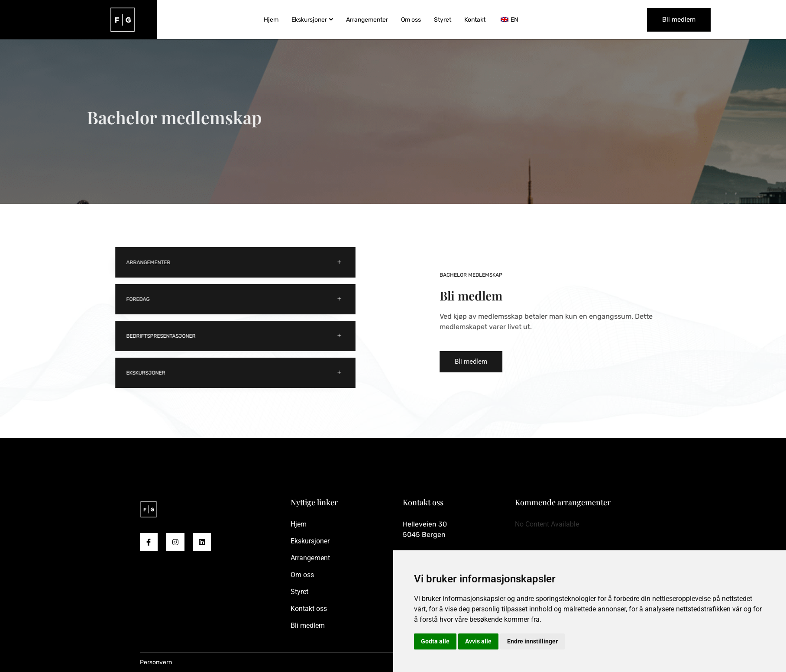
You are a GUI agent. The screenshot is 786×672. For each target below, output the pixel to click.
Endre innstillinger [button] (532, 641)
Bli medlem (679, 19)
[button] (517, 362)
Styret (443, 20)
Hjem (271, 20)
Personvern (156, 662)
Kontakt (475, 20)
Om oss (411, 20)
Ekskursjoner (312, 20)
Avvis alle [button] (478, 641)
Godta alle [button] (435, 641)
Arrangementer (367, 20)
